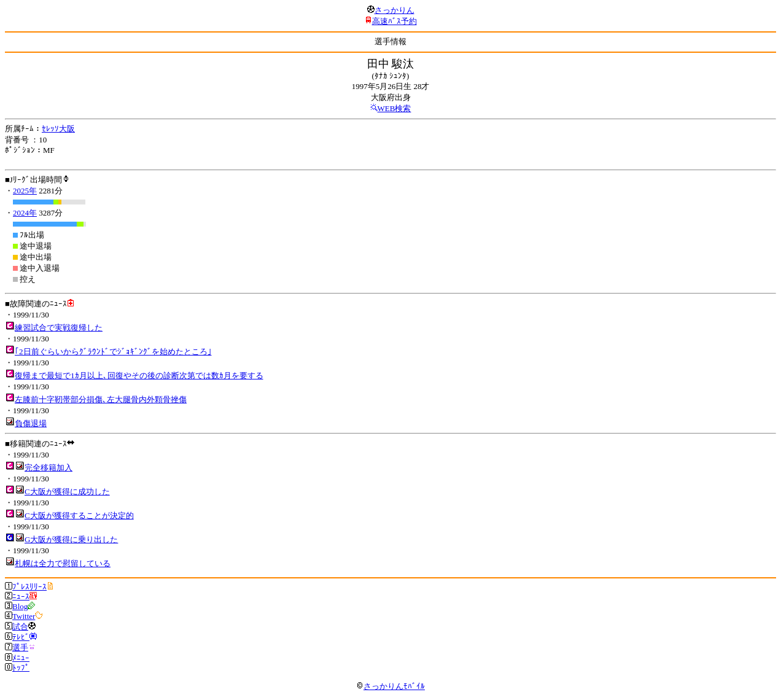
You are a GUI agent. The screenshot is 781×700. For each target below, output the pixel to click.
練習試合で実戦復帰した (59, 328)
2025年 (25, 191)
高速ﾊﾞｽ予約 (394, 21)
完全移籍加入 (49, 468)
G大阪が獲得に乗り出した (71, 539)
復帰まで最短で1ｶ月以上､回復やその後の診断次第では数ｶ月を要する (139, 375)
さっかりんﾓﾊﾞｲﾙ (390, 686)
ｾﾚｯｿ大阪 (58, 129)
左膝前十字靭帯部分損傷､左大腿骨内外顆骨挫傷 (101, 399)
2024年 (25, 213)
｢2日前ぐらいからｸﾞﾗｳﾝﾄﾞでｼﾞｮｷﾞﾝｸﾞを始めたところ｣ (113, 352)
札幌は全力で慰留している (63, 563)
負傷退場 (31, 423)
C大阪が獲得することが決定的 (79, 515)
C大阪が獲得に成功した (67, 492)
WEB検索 (394, 108)
